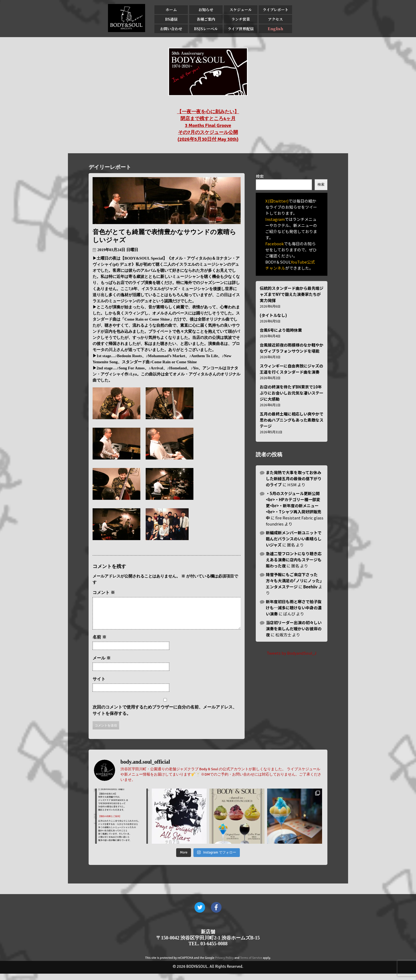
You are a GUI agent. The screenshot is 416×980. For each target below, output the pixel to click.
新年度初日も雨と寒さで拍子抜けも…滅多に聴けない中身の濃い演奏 (294, 608)
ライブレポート (276, 10)
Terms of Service (251, 964)
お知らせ (206, 10)
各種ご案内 (206, 19)
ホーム (171, 10)
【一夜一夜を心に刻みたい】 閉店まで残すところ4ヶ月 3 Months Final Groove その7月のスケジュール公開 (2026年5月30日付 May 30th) (208, 125)
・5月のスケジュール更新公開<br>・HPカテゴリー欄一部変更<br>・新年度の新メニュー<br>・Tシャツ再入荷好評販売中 (294, 506)
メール (102, 664)
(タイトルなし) (273, 315)
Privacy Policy (224, 964)
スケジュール (241, 10)
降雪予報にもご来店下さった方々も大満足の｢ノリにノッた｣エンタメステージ (294, 581)
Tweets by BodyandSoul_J (292, 653)
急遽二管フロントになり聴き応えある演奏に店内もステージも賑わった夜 (294, 560)
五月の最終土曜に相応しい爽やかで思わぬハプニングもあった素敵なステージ (292, 420)
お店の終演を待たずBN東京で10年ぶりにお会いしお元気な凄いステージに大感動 (292, 393)
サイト (99, 685)
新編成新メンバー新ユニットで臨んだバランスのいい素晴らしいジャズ (294, 539)
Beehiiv (310, 587)
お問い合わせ (171, 29)
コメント (104, 592)
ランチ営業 (241, 19)
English (275, 29)
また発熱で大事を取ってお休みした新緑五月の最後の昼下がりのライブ (294, 478)
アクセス (275, 19)
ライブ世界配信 (241, 29)
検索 (260, 176)
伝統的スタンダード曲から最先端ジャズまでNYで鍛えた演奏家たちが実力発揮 (292, 294)
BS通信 (171, 19)
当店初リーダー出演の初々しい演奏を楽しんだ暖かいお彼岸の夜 (294, 629)
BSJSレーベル (206, 29)
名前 (99, 643)
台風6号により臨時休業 (281, 330)
